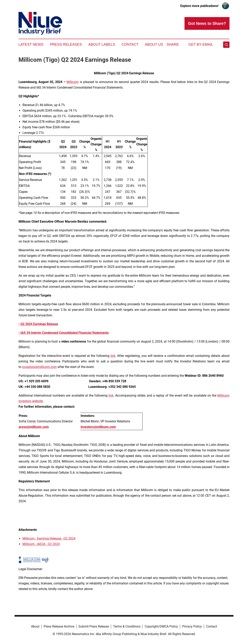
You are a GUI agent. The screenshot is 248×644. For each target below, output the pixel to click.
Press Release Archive (59, 626)
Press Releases (66, 44)
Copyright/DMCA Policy (161, 626)
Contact (130, 44)
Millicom (73, 82)
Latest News (31, 44)
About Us (154, 44)
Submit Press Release (94, 626)
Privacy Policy (192, 626)
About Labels (102, 44)
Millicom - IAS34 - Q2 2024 (41, 544)
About (35, 626)
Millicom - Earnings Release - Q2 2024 (49, 538)
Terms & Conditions (127, 626)
